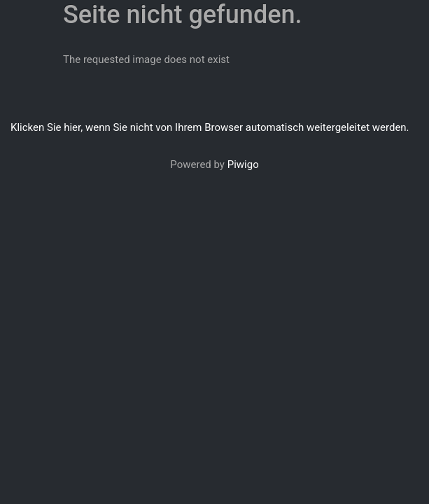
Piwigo (243, 164)
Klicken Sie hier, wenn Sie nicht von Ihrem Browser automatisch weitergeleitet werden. (210, 127)
